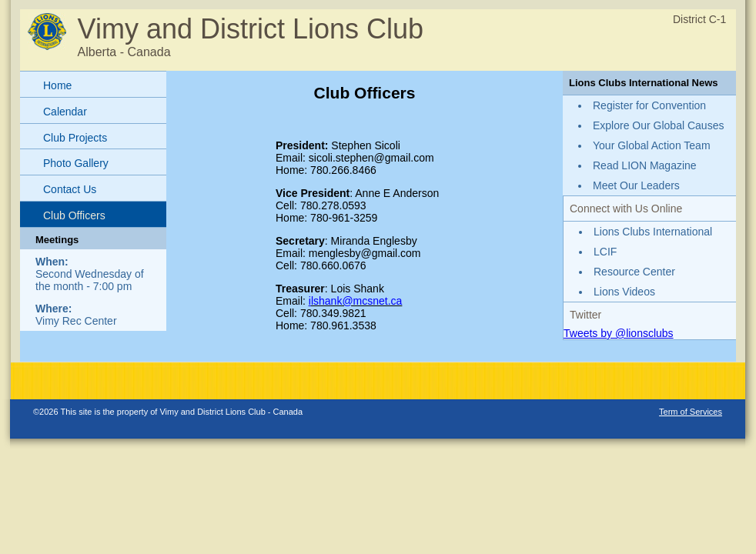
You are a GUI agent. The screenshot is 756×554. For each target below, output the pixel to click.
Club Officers (74, 215)
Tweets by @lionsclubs (619, 333)
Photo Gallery (76, 163)
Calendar (65, 112)
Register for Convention (649, 105)
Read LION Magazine (645, 165)
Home (57, 85)
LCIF (605, 252)
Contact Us (70, 189)
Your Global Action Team (652, 145)
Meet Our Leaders (636, 185)
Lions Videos (624, 292)
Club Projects (75, 138)
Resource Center (634, 272)
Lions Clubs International (653, 232)
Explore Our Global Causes (658, 125)
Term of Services (691, 412)
